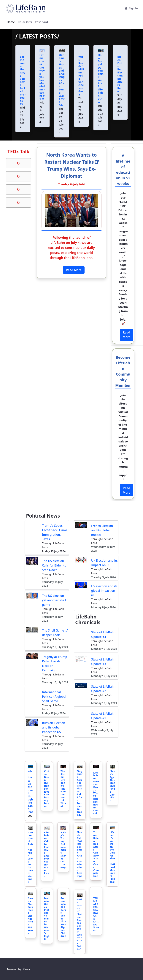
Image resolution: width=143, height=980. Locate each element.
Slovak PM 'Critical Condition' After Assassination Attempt (80, 854)
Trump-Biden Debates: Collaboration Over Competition (96, 854)
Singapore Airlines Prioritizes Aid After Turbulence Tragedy (80, 793)
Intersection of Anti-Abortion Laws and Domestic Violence (30, 857)
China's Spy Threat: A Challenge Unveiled (112, 786)
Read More (74, 270)
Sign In (131, 8)
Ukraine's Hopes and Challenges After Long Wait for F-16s (62, 80)
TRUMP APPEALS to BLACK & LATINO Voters (96, 913)
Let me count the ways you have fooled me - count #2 (23, 79)
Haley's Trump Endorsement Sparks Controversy (63, 850)
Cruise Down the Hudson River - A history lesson (47, 789)
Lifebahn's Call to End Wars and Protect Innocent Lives (47, 854)
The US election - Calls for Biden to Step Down (54, 565)
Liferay (26, 969)
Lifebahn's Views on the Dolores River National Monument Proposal (112, 857)
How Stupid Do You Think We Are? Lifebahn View (101, 79)
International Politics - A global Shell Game (54, 697)
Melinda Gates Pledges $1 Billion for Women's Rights (47, 919)
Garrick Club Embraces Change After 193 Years (30, 916)
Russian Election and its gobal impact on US (54, 727)
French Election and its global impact (102, 530)
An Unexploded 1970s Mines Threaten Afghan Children (63, 917)
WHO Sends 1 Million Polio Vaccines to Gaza (81, 74)
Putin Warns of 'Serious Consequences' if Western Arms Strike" (80, 924)
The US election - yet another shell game (54, 600)
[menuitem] (11, 22)
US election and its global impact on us (104, 591)
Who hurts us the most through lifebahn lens (31, 792)
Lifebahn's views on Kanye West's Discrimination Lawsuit (96, 793)
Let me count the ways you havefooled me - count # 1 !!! (42, 77)
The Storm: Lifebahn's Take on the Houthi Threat (63, 789)
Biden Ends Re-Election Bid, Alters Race (120, 72)
